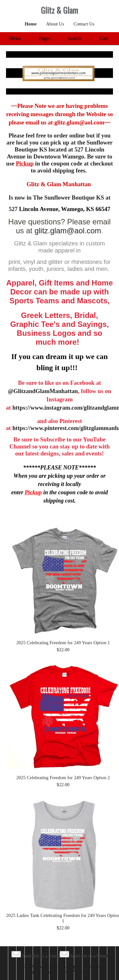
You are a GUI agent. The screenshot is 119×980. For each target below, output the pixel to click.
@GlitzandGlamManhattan (43, 391)
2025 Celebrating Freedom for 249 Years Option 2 (63, 778)
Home (31, 24)
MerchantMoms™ (72, 972)
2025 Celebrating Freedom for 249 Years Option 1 (63, 643)
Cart (104, 38)
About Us (55, 24)
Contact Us (84, 24)
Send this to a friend (41, 956)
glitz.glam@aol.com (68, 231)
